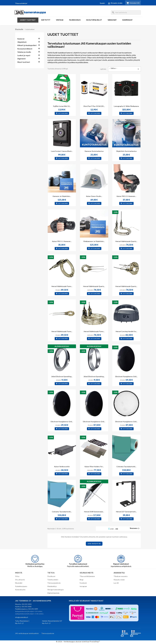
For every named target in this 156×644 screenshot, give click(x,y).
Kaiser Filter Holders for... (94, 467)
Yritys (17, 576)
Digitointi (22, 59)
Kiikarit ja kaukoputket (27, 45)
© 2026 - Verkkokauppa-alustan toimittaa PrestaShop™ (78, 642)
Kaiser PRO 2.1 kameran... (126, 196)
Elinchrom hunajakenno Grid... (126, 376)
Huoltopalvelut (94, 20)
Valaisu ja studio (24, 52)
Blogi (82, 580)
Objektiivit (22, 42)
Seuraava (135, 528)
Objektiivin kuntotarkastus (126, 151)
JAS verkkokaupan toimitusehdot (27, 633)
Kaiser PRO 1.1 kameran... (62, 241)
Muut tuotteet (24, 62)
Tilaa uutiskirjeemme (87, 576)
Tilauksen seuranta (121, 576)
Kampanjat (128, 20)
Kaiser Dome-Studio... (94, 196)
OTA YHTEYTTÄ (94, 544)
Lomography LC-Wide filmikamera (126, 106)
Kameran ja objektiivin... (62, 196)
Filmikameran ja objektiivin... (94, 241)
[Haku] (126, 12)
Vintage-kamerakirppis (56, 590)
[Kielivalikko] (103, 3)
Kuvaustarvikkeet (25, 49)
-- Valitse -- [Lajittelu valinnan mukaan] (124, 69)
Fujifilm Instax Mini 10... (62, 106)
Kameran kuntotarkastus (94, 151)
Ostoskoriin (62, 113)
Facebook (83, 583)
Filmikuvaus (75, 20)
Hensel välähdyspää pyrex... (62, 286)
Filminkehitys (52, 586)
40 (117, 529)
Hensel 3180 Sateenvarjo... (94, 512)
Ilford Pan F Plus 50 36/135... (94, 106)
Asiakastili (119, 573)
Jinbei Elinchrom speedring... (62, 376)
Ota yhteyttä (20, 580)
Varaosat (112, 20)
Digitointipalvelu (53, 593)
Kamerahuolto (20, 590)
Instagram (83, 586)
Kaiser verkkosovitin (62, 467)
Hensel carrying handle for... (126, 331)
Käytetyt (46, 20)
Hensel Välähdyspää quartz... (94, 286)
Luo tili (116, 583)
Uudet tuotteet (28, 20)
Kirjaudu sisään (119, 580)
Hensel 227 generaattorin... (126, 512)
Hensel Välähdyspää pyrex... (62, 331)
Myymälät (19, 583)
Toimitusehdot (53, 580)
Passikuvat (51, 576)
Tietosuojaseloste (54, 583)
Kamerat (21, 39)
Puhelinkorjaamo (21, 586)
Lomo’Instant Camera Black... (62, 151)
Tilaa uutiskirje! (21, 3)
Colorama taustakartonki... (126, 467)
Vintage (60, 20)
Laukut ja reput (24, 55)
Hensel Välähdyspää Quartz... (126, 241)
